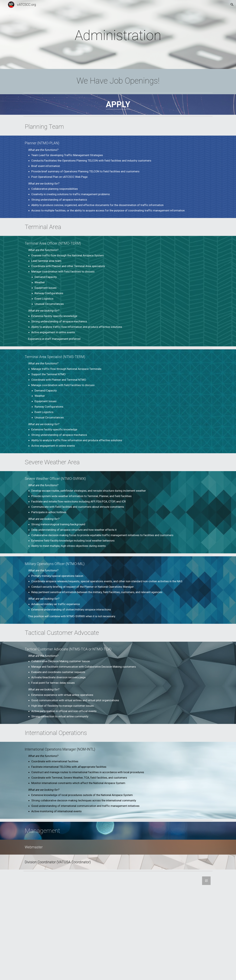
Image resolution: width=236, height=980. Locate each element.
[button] (232, 5)
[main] (118, 35)
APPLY (118, 104)
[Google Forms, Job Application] (118, 926)
